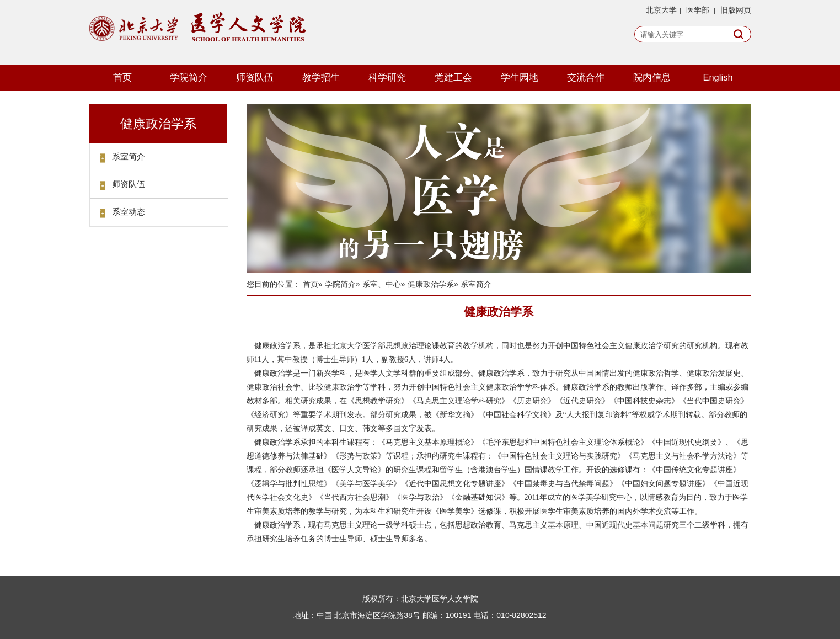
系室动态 (129, 212)
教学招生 (321, 77)
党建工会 (453, 77)
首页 (122, 77)
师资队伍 (255, 77)
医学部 (698, 10)
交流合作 (586, 77)
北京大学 (661, 10)
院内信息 (652, 77)
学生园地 (520, 77)
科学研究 (387, 77)
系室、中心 (382, 284)
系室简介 (129, 156)
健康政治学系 (431, 284)
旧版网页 (736, 10)
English (718, 77)
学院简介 (189, 77)
